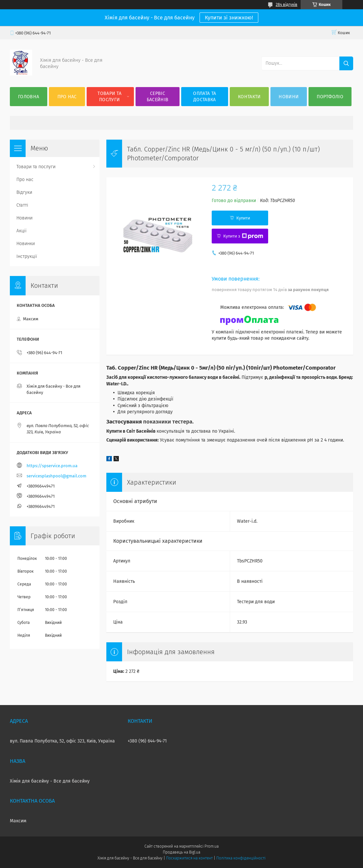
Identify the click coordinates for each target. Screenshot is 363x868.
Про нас (67, 97)
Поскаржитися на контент (189, 858)
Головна (29, 97)
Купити (243, 218)
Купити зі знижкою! (229, 18)
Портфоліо (330, 97)
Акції (21, 231)
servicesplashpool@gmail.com (56, 476)
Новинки (26, 244)
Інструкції (27, 256)
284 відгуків (287, 5)
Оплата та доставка (204, 97)
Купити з (243, 236)
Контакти (249, 97)
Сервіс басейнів (158, 97)
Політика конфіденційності (241, 858)
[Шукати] (346, 63)
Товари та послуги (109, 97)
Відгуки (24, 192)
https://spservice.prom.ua (52, 466)
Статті (22, 205)
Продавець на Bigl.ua (181, 852)
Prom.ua (212, 846)
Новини (289, 97)
